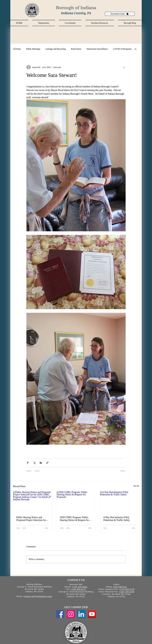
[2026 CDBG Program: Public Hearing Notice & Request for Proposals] (76, 502)
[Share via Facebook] (28, 463)
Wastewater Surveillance (97, 49)
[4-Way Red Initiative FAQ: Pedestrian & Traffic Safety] (119, 502)
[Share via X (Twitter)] (34, 463)
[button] (44, 23)
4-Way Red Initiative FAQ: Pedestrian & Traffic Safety (117, 519)
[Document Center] (120, 14)
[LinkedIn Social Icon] (81, 614)
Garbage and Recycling (56, 49)
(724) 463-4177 (78, 589)
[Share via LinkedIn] (41, 463)
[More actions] (124, 67)
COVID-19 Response (122, 49)
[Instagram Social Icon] (71, 614)
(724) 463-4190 (127, 592)
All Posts (17, 49)
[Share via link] (47, 463)
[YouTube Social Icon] (92, 614)
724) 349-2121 (120, 587)
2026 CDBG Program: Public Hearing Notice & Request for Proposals (74, 519)
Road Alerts (76, 49)
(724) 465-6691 (80, 587)
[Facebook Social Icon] (60, 614)
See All (136, 486)
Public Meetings (33, 49)
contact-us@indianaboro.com (38, 596)
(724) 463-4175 (127, 589)
